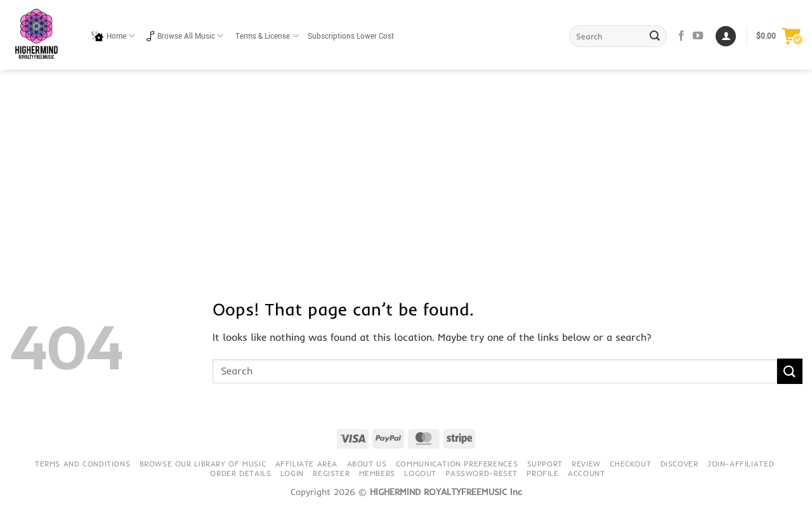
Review (586, 464)
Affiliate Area (307, 464)
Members (377, 473)
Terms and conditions (82, 464)
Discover (679, 464)
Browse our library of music (203, 464)
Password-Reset (481, 473)
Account (586, 473)
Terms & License (267, 36)
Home (113, 36)
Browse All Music (185, 36)
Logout (420, 473)
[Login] (726, 36)
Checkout (630, 464)
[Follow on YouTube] (698, 36)
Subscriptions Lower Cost (351, 36)
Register (331, 473)
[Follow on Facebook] (681, 36)
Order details (240, 473)
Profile (542, 473)
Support (545, 464)
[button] (779, 36)
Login (292, 473)
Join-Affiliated (741, 464)
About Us (367, 464)
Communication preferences (457, 464)
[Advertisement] (406, 165)
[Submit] (655, 36)
